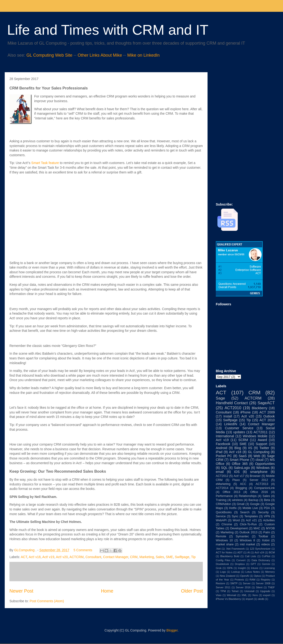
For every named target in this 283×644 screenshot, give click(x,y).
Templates (251, 516)
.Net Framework (235, 549)
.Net (218, 549)
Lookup (236, 572)
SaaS (243, 456)
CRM (134, 557)
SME (169, 557)
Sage (220, 398)
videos (266, 544)
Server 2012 (259, 480)
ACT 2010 (267, 420)
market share (225, 544)
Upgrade (265, 591)
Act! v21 (251, 520)
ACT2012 (222, 476)
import (249, 599)
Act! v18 (35, 557)
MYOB (270, 528)
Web (257, 456)
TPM (223, 591)
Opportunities (265, 464)
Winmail (232, 595)
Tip (193, 557)
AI (249, 552)
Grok (219, 568)
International (225, 436)
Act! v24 (259, 552)
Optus (257, 576)
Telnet (235, 591)
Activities (269, 520)
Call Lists (250, 556)
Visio (219, 595)
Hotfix (233, 508)
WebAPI (221, 520)
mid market (247, 544)
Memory (270, 572)
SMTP (234, 583)
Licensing (269, 568)
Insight (242, 568)
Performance (224, 496)
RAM (252, 580)
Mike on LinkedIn (143, 55)
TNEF (271, 587)
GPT (253, 564)
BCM (272, 552)
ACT (24, 557)
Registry (266, 580)
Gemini (266, 564)
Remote (221, 536)
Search (245, 512)
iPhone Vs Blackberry (228, 599)
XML (244, 595)
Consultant (93, 557)
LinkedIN (231, 424)
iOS (237, 472)
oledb (261, 599)
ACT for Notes (224, 552)
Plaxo (236, 480)
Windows (263, 468)
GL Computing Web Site (49, 55)
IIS (250, 448)
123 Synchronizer (260, 549)
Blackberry (259, 408)
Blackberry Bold (230, 556)
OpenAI (245, 576)
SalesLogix (242, 468)
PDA (267, 508)
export (267, 595)
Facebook (223, 444)
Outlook (269, 416)
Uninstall (249, 591)
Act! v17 (239, 476)
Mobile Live (250, 508)
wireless (237, 500)
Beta (267, 500)
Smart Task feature (45, 163)
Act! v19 (48, 557)
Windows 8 (247, 540)
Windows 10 (224, 540)
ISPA (230, 568)
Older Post (192, 591)
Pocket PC (224, 456)
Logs (223, 572)
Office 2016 (259, 492)
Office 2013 (231, 492)
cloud (260, 460)
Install (228, 416)
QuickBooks (224, 512)
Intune (255, 568)
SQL (224, 468)
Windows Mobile (255, 436)
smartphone (259, 472)
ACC (243, 484)
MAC (257, 528)
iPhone (246, 412)
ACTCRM (77, 557)
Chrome (227, 524)
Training (221, 500)
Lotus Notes (252, 572)
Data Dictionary (261, 560)
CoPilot (266, 556)
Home (107, 591)
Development (239, 528)
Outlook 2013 (248, 532)
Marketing (147, 557)
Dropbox (240, 564)
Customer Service (239, 428)
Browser (255, 476)
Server (247, 583)
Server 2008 (263, 583)
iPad (219, 452)
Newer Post (21, 591)
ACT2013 (262, 484)
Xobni (266, 540)
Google (255, 504)
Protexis (239, 580)
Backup (253, 500)
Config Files (223, 560)
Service (221, 516)
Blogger (172, 630)
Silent (259, 587)
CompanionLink (265, 488)
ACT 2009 (267, 412)
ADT (240, 552)
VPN (267, 516)
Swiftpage (182, 557)
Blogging (241, 488)
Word (236, 520)
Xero (255, 595)
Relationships (248, 496)
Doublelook (222, 564)
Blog (238, 448)
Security (263, 512)
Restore (220, 583)
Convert (241, 560)
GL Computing (259, 452)
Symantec (242, 536)
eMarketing (223, 484)
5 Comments (83, 550)
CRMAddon (223, 504)
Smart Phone (239, 460)
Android (221, 448)
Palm (267, 532)
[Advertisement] (230, 104)
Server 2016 (243, 587)
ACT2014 (222, 488)
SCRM (243, 440)
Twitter (264, 448)
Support (261, 444)
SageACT (266, 403)
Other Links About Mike (100, 55)
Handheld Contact (232, 403)
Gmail (241, 504)
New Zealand (228, 576)
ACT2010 (233, 408)
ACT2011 (260, 432)
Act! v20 (62, 557)
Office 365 (240, 464)
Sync (235, 516)
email (220, 472)
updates (239, 432)
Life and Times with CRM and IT (108, 30)
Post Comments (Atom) (47, 601)
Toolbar (263, 536)
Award (262, 440)
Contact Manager (116, 557)
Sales (160, 557)
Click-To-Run (248, 524)
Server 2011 (223, 587)
